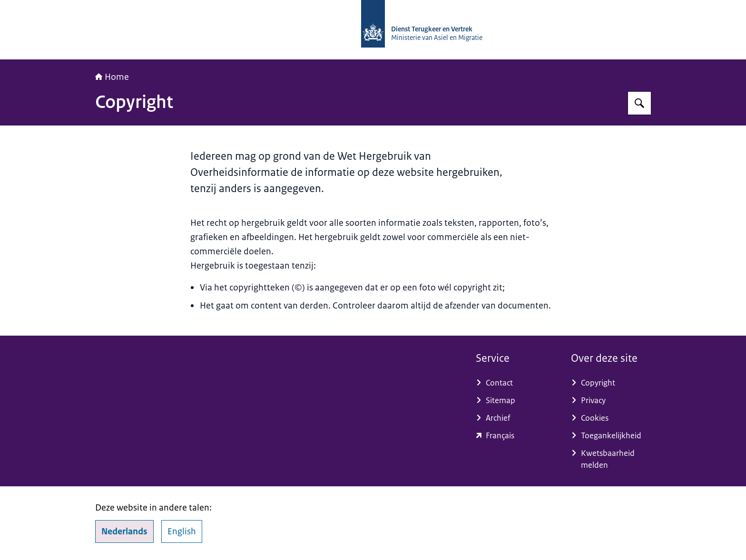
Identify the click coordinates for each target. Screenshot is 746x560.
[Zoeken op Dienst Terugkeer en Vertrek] (639, 103)
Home (112, 77)
